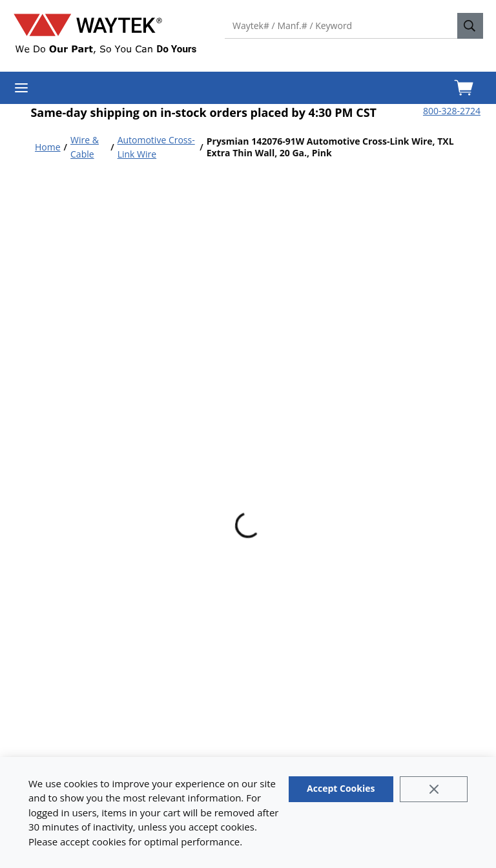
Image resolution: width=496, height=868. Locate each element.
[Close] (434, 789)
